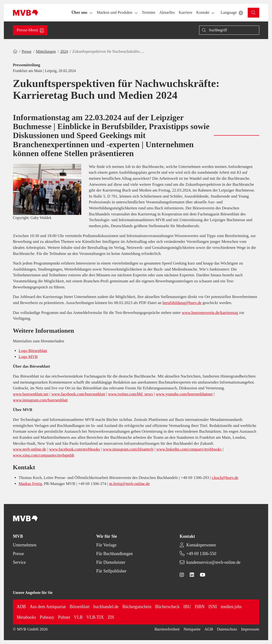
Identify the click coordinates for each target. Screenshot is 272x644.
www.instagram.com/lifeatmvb (128, 449)
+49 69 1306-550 (201, 554)
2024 (64, 51)
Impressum (250, 629)
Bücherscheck (168, 607)
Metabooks (26, 617)
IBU (187, 607)
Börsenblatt (80, 607)
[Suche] (229, 30)
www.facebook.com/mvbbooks (74, 449)
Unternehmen (25, 545)
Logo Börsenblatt (33, 351)
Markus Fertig (30, 484)
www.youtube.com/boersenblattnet (184, 394)
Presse (27, 51)
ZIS (111, 617)
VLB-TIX (95, 617)
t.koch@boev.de (225, 478)
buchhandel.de (106, 607)
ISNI (213, 607)
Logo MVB (28, 357)
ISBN (200, 607)
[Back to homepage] (26, 13)
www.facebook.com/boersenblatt (78, 394)
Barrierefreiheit (167, 629)
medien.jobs (231, 607)
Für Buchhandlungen (114, 554)
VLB (78, 617)
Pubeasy (47, 617)
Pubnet (64, 617)
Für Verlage (106, 545)
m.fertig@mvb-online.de (130, 484)
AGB (209, 629)
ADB (21, 607)
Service (19, 562)
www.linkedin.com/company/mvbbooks (189, 449)
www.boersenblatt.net (31, 394)
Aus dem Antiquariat (48, 607)
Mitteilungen (46, 51)
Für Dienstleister (111, 562)
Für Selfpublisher (111, 571)
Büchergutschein (137, 607)
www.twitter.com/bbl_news (130, 394)
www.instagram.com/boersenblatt (40, 400)
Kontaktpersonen (201, 545)
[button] (149, 13)
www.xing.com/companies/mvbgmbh (44, 455)
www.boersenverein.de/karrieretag (210, 313)
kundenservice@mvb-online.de (213, 562)
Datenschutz (227, 629)
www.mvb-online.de (30, 449)
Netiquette (192, 629)
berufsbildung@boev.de (182, 303)
